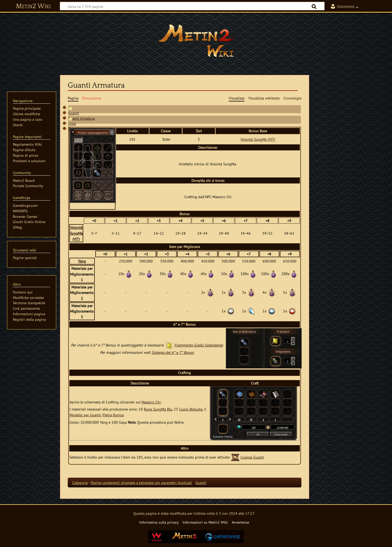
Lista (72, 123)
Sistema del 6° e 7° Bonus (173, 352)
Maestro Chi (151, 402)
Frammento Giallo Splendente (199, 345)
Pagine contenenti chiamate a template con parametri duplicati (141, 483)
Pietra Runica (113, 415)
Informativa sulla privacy (159, 522)
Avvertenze (241, 522)
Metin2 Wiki (33, 6)
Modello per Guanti (85, 415)
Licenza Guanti (252, 457)
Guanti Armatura (82, 118)
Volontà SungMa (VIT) (258, 139)
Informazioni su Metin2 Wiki (205, 522)
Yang (82, 261)
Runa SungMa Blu (158, 409)
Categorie (80, 483)
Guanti (74, 113)
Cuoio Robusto (191, 409)
